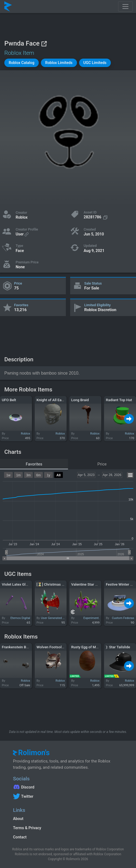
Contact (20, 837)
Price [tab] (102, 464)
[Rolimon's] (8, 7)
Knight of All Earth (51, 400)
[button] (22, 63)
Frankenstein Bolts (17, 647)
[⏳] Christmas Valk (53, 584)
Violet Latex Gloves (18, 584)
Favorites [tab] (34, 464)
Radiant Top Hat (119, 400)
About (18, 819)
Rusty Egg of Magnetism (91, 647)
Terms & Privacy (27, 828)
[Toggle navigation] (125, 7)
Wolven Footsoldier (52, 647)
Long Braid (80, 400)
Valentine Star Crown (88, 584)
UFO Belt (9, 400)
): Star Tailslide (118, 647)
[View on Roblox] (44, 44)
